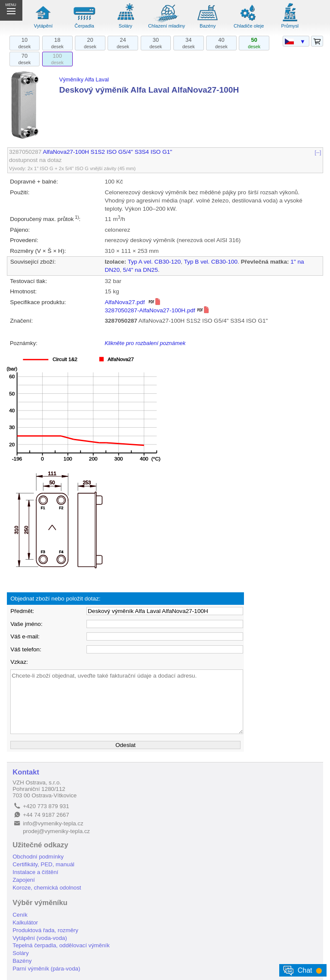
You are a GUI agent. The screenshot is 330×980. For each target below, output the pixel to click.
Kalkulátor (25, 922)
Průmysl (290, 26)
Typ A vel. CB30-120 (154, 262)
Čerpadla (84, 26)
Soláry (126, 26)
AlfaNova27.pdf (133, 302)
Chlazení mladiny (167, 26)
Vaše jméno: (26, 624)
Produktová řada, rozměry (45, 930)
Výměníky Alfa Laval (84, 79)
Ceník (20, 915)
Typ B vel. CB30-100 (211, 262)
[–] (318, 152)
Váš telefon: (26, 649)
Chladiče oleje (249, 26)
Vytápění (43, 26)
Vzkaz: (19, 662)
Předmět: (22, 611)
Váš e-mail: (25, 636)
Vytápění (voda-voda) (40, 938)
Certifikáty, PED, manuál (43, 864)
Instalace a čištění (35, 872)
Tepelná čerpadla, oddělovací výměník (61, 945)
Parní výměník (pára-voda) (46, 969)
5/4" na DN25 (140, 270)
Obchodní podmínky (38, 857)
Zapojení (24, 880)
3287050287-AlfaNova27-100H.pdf (157, 310)
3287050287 (25, 152)
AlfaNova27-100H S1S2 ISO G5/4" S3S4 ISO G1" (108, 152)
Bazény (208, 26)
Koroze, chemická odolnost (47, 888)
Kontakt (26, 772)
